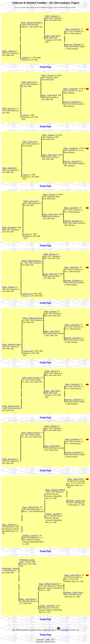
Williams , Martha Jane (76, 501)
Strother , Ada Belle (53, 514)
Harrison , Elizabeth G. (74, 44)
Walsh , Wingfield (9, 227)
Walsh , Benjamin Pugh (11, 344)
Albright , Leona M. (30, 535)
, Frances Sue (27, 294)
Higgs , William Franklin (55, 490)
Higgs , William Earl (30, 507)
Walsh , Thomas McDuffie (31, 23)
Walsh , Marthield (9, 168)
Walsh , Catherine (9, 51)
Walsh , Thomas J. (52, 16)
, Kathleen (25, 58)
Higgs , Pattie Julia (52, 36)
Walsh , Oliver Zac (29, 82)
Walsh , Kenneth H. (10, 459)
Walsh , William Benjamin (31, 261)
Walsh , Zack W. (8, 108)
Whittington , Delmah (10, 568)
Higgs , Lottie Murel (27, 599)
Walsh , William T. (9, 287)
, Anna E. (25, 115)
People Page (45, 67)
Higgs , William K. (9, 525)
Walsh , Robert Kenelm (31, 378)
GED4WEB (65, 630)
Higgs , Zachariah (72, 29)
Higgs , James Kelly (75, 479)
